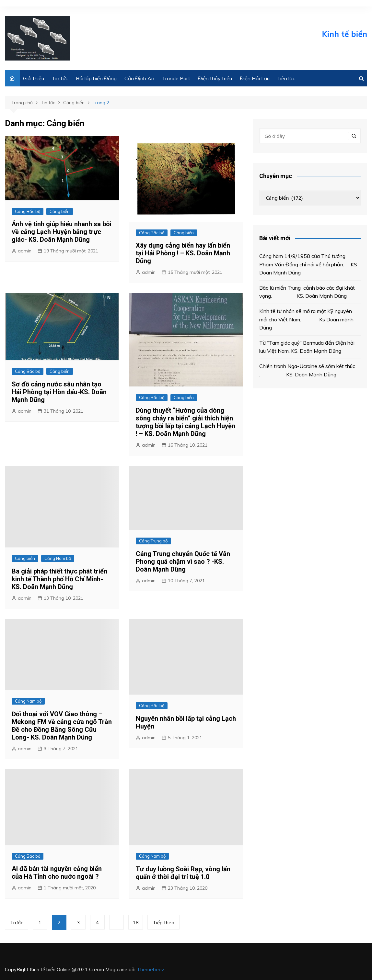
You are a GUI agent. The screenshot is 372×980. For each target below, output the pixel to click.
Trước (17, 923)
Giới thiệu (34, 78)
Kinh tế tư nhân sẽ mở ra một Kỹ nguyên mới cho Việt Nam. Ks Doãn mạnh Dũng (306, 319)
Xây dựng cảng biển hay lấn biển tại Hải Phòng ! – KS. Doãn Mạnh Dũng (183, 253)
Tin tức (60, 78)
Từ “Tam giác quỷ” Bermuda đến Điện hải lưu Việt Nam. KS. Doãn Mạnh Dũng (307, 347)
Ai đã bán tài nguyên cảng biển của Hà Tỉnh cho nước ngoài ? (57, 873)
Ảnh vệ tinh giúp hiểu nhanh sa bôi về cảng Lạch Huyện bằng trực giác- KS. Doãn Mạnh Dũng (62, 232)
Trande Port (176, 78)
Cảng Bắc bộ (28, 211)
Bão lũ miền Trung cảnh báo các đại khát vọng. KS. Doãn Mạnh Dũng (307, 292)
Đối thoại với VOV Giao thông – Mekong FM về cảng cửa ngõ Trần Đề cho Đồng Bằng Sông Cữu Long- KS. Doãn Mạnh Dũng (62, 726)
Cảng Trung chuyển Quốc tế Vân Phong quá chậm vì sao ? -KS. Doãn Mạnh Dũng (183, 562)
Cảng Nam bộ (58, 558)
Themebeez (151, 969)
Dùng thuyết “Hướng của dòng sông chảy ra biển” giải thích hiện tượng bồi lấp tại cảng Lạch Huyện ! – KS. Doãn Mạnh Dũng (186, 422)
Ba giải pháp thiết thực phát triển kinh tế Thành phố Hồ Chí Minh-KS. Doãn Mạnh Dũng (59, 579)
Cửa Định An (139, 78)
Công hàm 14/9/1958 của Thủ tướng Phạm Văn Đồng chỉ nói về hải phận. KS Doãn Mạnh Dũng (308, 264)
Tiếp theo (163, 923)
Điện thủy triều (215, 78)
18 (136, 923)
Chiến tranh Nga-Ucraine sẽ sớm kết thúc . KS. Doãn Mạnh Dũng (307, 370)
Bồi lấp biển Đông (96, 78)
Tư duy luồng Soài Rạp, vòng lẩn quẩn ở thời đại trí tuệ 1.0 (183, 873)
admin (25, 251)
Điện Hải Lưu (255, 78)
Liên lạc (286, 78)
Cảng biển (60, 211)
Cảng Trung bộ (153, 541)
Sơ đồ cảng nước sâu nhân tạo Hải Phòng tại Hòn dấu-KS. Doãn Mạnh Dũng (59, 392)
